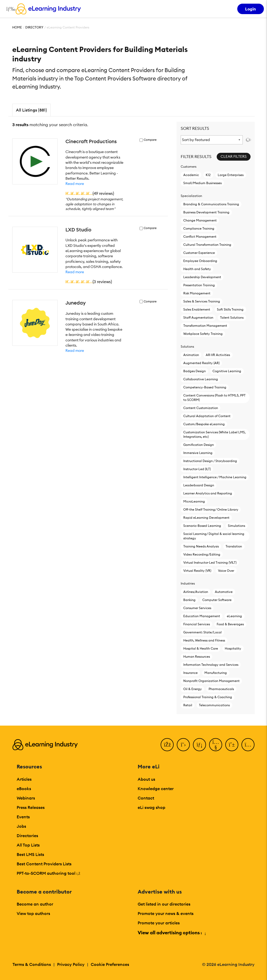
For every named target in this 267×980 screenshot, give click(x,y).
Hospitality (233, 648)
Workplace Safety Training (203, 334)
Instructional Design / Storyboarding (210, 461)
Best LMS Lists (30, 854)
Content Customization (201, 408)
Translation (234, 546)
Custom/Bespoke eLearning (204, 424)
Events (23, 817)
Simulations (236, 526)
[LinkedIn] (199, 745)
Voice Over (226, 571)
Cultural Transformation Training (207, 245)
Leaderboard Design (199, 485)
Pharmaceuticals (221, 689)
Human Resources (197, 657)
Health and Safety (197, 269)
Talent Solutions (232, 317)
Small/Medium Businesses (202, 183)
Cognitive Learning (227, 371)
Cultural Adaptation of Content (207, 416)
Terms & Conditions (32, 964)
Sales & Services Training (202, 301)
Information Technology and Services (211, 665)
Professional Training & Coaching (208, 697)
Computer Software (217, 600)
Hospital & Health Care (201, 648)
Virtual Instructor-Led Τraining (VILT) (210, 562)
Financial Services (197, 624)
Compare (150, 140)
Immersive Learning (198, 453)
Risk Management (197, 293)
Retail (188, 705)
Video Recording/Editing (202, 554)
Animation (191, 355)
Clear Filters (234, 156)
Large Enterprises (231, 175)
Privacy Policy (71, 964)
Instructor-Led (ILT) (197, 469)
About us (146, 779)
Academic (191, 175)
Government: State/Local (202, 632)
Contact (146, 798)
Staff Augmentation (198, 317)
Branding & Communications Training (211, 204)
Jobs (21, 826)
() (90, 193)
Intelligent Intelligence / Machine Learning (215, 477)
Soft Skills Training (230, 309)
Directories (27, 836)
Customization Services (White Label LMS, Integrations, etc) (214, 434)
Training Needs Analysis (201, 546)
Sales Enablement (197, 309)
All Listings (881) (31, 110)
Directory (34, 27)
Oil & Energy (193, 689)
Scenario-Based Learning (202, 526)
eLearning (234, 616)
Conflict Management (200, 237)
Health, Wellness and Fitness (204, 640)
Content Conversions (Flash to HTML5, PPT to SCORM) (214, 398)
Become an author (35, 904)
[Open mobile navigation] (10, 9)
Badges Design (195, 371)
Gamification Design (199, 445)
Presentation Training (199, 285)
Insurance (190, 673)
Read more (75, 184)
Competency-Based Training (205, 387)
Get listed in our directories (164, 904)
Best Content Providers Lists (44, 864)
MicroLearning (194, 501)
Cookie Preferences (110, 964)
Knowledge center (156, 789)
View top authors (33, 913)
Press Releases (31, 807)
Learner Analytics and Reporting (208, 493)
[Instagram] (248, 745)
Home (17, 27)
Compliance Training (199, 228)
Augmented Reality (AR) (201, 363)
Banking (189, 600)
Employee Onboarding (200, 261)
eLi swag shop (151, 807)
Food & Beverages (230, 624)
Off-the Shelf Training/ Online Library (211, 509)
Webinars (26, 798)
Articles (24, 779)
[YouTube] (216, 745)
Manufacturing (216, 673)
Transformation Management (205, 326)
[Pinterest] (232, 745)
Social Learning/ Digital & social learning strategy (214, 536)
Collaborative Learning (201, 379)
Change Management (200, 220)
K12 (208, 175)
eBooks (24, 789)
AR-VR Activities (218, 355)
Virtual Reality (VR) (197, 571)
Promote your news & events (166, 913)
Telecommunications (214, 705)
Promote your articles (159, 923)
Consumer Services (197, 608)
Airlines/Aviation (196, 592)
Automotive (224, 592)
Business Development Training (206, 212)
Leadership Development (202, 277)
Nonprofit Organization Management (211, 681)
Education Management (202, 616)
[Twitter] (183, 745)
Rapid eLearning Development (206, 518)
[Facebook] (167, 745)
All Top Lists (28, 845)
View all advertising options (171, 933)
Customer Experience (199, 253)
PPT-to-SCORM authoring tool (48, 873)
